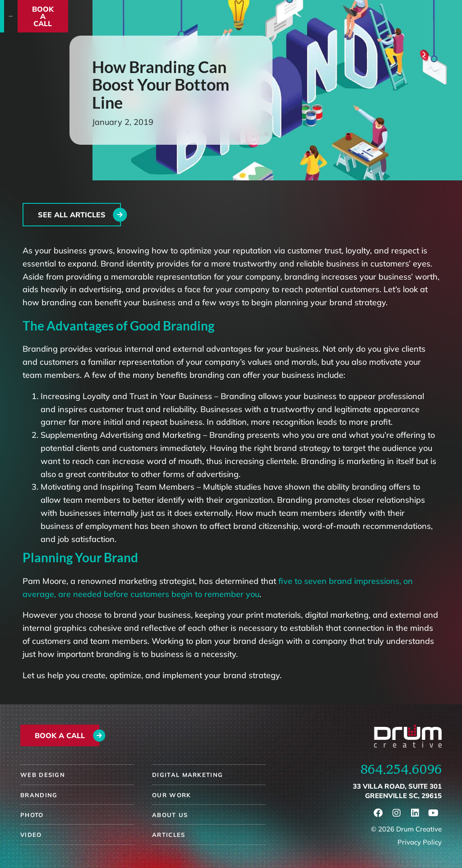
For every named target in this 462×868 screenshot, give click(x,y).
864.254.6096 (401, 769)
